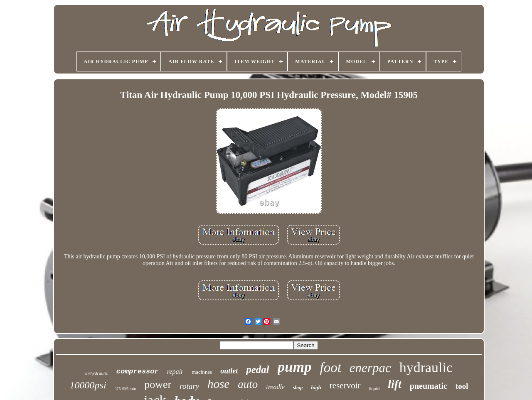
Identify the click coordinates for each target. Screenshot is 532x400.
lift (395, 384)
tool (462, 386)
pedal (258, 369)
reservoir (345, 385)
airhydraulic (97, 373)
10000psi (88, 385)
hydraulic (426, 367)
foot (331, 368)
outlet (229, 371)
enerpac (370, 368)
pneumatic (429, 386)
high (316, 387)
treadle (275, 387)
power (158, 384)
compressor (138, 372)
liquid (374, 388)
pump (295, 367)
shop (298, 388)
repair (175, 372)
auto (248, 384)
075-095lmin (126, 389)
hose (218, 384)
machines (202, 372)
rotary (189, 386)
